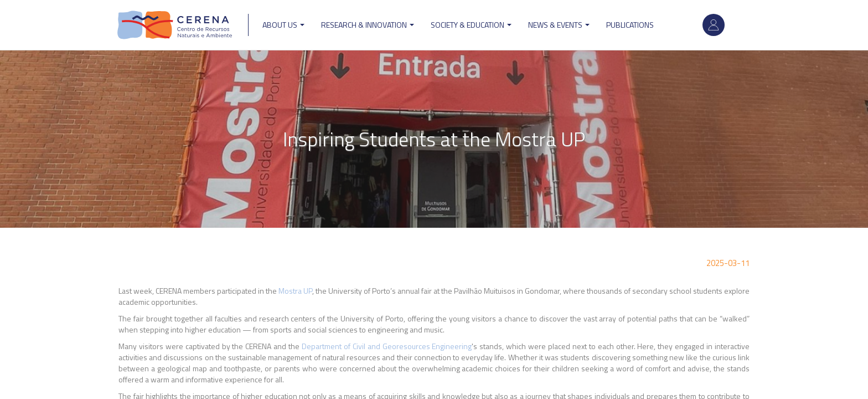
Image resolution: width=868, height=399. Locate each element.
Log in (714, 25)
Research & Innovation (368, 25)
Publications (630, 25)
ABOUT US (283, 25)
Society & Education (471, 25)
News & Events (559, 25)
